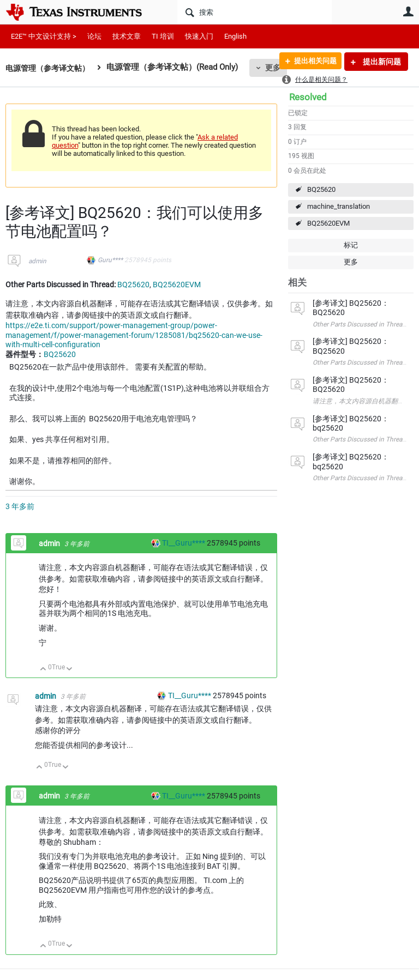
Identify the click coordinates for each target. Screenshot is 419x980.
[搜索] (255, 12)
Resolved (308, 97)
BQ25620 (321, 189)
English (235, 36)
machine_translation (339, 206)
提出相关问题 (312, 62)
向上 (43, 670)
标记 (351, 245)
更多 (351, 262)
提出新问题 (381, 62)
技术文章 (127, 36)
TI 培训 (163, 36)
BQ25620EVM (328, 223)
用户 (408, 11)
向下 (70, 670)
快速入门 (199, 36)
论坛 (94, 36)
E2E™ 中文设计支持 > (44, 36)
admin (37, 261)
